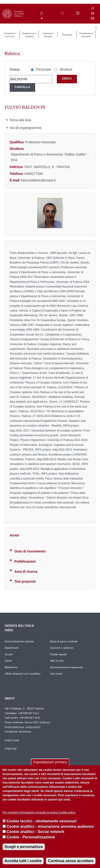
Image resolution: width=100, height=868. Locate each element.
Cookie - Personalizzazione (31, 837)
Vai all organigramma (25, 128)
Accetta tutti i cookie (23, 861)
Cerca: (15, 69)
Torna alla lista (20, 120)
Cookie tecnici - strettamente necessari (42, 821)
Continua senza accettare (71, 861)
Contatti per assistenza (18, 732)
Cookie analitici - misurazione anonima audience (50, 826)
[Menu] (77, 14)
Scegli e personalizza (24, 847)
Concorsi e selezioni (62, 648)
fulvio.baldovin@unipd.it (38, 180)
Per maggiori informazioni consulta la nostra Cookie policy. (39, 812)
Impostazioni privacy (50, 762)
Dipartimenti (12, 648)
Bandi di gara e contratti (64, 641)
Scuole (9, 654)
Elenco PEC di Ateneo (37, 722)
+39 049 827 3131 (30, 718)
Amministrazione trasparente (67, 667)
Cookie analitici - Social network (35, 832)
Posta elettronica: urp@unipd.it (23, 727)
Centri (8, 661)
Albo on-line (57, 661)
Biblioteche (11, 667)
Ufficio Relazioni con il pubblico (23, 674)
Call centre (56, 674)
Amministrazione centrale (19, 641)
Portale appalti (58, 654)
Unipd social (12, 740)
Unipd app (11, 748)
